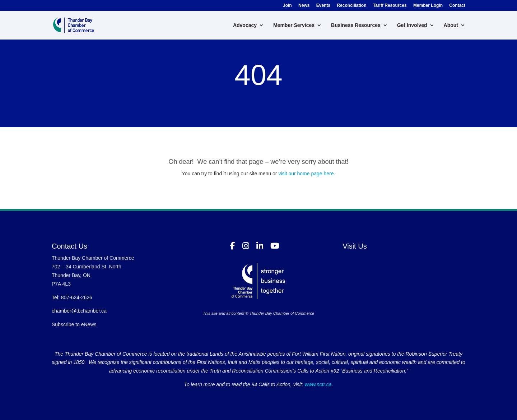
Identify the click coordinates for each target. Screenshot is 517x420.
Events (323, 6)
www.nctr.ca (318, 384)
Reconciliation (351, 6)
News (304, 6)
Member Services (294, 25)
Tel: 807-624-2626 (72, 297)
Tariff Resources (390, 6)
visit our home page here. (307, 174)
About (451, 25)
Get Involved (412, 25)
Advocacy (245, 25)
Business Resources (356, 25)
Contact (457, 6)
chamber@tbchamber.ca (79, 311)
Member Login (428, 6)
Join (287, 6)
